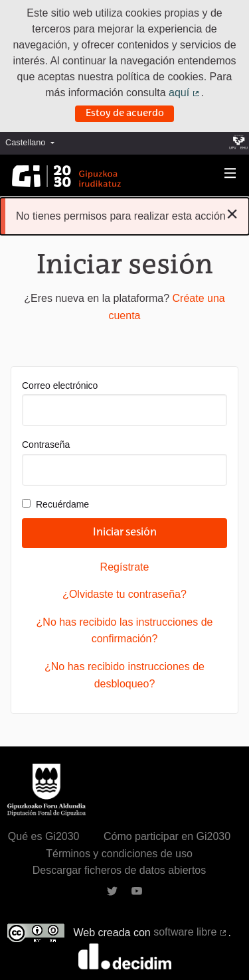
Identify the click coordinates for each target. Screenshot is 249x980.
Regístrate (125, 567)
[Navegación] (230, 174)
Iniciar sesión (125, 533)
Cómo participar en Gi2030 (167, 836)
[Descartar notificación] (232, 214)
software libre (191, 932)
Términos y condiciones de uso (119, 854)
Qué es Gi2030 (44, 836)
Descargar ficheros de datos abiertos (119, 870)
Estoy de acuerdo (125, 113)
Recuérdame (55, 504)
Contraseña (124, 462)
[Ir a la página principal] (66, 176)
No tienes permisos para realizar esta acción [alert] (127, 214)
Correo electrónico (124, 403)
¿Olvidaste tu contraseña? (124, 594)
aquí (185, 93)
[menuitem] (33, 143)
